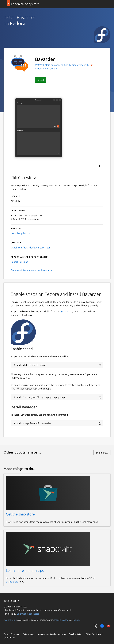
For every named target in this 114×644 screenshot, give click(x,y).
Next (100, 166)
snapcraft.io (12, 582)
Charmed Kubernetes (28, 614)
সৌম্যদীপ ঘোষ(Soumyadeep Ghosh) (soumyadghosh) (62, 65)
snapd (57, 620)
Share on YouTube (109, 626)
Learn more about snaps (25, 571)
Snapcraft (65, 620)
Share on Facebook (102, 626)
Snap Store (66, 311)
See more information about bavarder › (31, 270)
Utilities (54, 69)
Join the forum (10, 620)
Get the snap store (20, 514)
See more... (102, 453)
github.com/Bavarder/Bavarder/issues (31, 248)
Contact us (9, 637)
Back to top (12, 601)
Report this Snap (19, 262)
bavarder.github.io (20, 233)
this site (76, 620)
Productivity (41, 69)
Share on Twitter (96, 626)
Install (41, 80)
